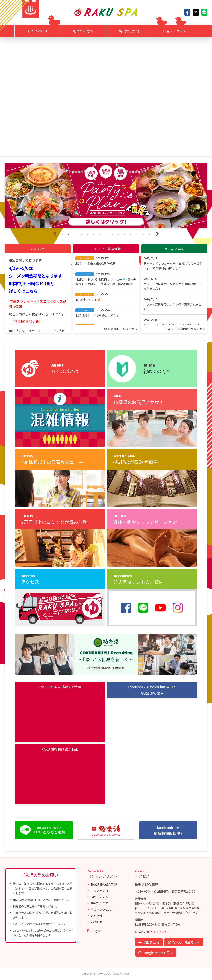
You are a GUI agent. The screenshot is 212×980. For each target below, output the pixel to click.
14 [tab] (143, 234)
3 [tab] (75, 234)
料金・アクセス (175, 31)
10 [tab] (118, 234)
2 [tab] (69, 234)
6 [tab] (94, 234)
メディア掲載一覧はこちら (186, 329)
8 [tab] (106, 234)
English (95, 931)
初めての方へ (83, 31)
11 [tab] (125, 234)
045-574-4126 (157, 932)
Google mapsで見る (156, 953)
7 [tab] (100, 234)
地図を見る (149, 942)
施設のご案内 (129, 31)
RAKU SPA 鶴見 (152, 693)
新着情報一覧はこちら (121, 329)
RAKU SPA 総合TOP (102, 884)
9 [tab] (112, 234)
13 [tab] (137, 234)
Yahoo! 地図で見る (184, 942)
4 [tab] (81, 234)
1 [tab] (63, 234)
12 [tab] (131, 234)
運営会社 (95, 916)
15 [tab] (149, 234)
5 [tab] (87, 234)
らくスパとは (37, 31)
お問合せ (95, 922)
